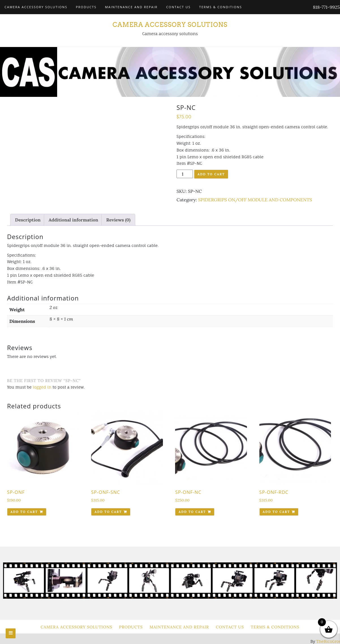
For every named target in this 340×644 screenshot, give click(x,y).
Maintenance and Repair (131, 7)
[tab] (28, 220)
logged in (42, 387)
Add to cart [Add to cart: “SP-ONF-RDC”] (276, 512)
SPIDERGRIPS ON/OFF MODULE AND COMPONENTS (255, 200)
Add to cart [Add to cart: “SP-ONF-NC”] (192, 512)
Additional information (74, 220)
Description (28, 220)
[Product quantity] (185, 174)
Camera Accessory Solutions (36, 7)
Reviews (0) (118, 220)
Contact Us (178, 7)
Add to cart (211, 174)
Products (86, 7)
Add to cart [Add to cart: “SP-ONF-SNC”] (108, 512)
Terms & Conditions (220, 7)
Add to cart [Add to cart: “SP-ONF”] (24, 512)
